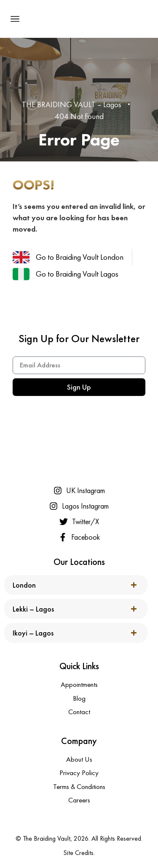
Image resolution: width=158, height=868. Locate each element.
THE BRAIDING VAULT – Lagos (72, 104)
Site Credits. (79, 853)
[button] (15, 19)
